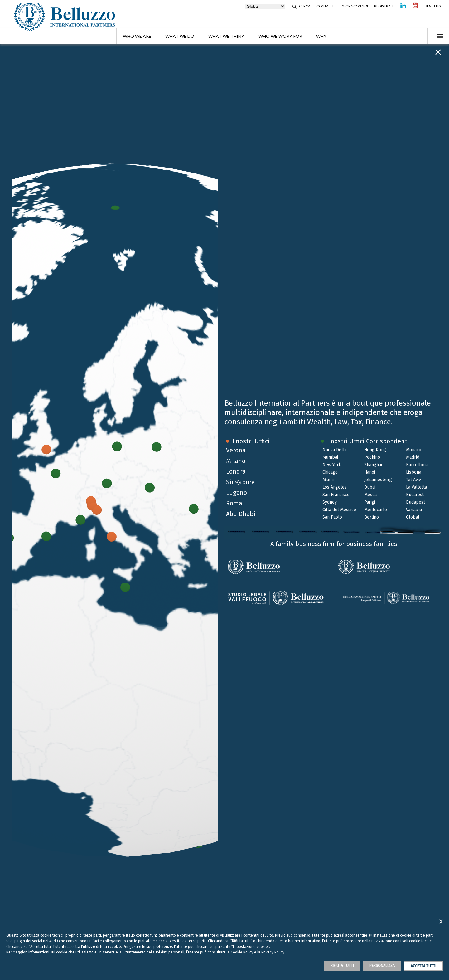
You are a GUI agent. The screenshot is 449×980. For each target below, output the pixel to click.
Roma (234, 503)
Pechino (372, 457)
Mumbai (330, 457)
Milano (236, 461)
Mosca (370, 495)
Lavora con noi (354, 6)
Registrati (384, 6)
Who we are (137, 36)
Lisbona (414, 472)
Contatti (325, 6)
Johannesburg (378, 480)
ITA (428, 6)
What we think (226, 36)
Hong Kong (375, 450)
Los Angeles (335, 487)
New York (332, 465)
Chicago (330, 472)
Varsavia (414, 510)
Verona (236, 450)
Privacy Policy (273, 952)
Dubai (370, 487)
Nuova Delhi (334, 450)
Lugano (237, 493)
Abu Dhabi (241, 514)
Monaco (414, 450)
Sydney (330, 502)
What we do (180, 36)
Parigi (370, 502)
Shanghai (373, 465)
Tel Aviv (413, 480)
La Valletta (416, 487)
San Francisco (336, 495)
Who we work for (280, 36)
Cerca (305, 6)
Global (413, 517)
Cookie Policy (242, 952)
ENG (438, 6)
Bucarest (415, 495)
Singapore (240, 482)
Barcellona (417, 465)
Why (321, 36)
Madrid (413, 457)
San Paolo (332, 517)
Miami (328, 480)
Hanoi (370, 472)
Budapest (415, 502)
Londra (236, 471)
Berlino (372, 517)
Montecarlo (376, 510)
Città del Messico (339, 510)
